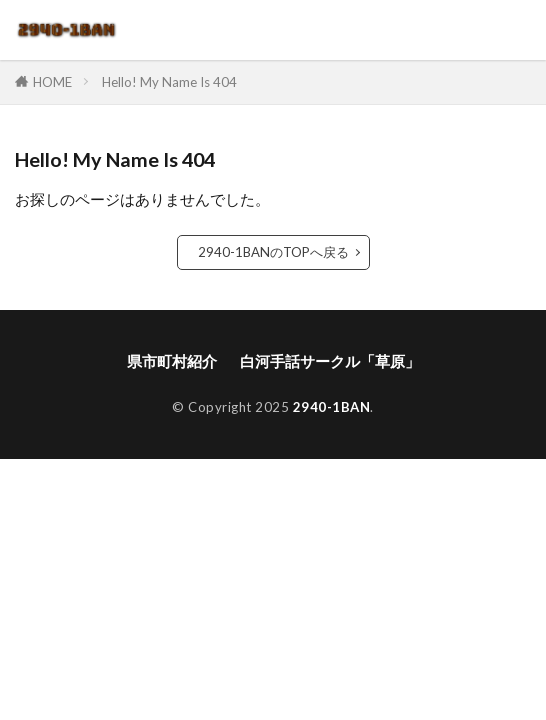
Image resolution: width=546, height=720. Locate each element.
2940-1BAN (332, 407)
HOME (52, 82)
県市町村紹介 (172, 361)
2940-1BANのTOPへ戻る (273, 252)
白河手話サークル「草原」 (330, 361)
